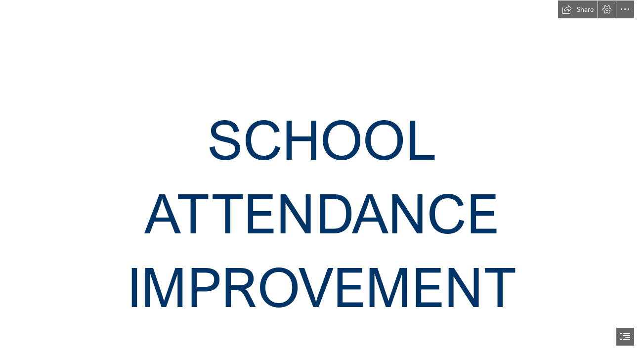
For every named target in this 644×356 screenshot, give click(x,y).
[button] (578, 9)
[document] (322, 178)
